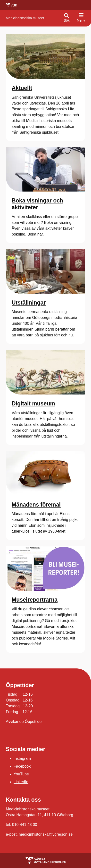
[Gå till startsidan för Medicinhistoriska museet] (25, 18)
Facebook (22, 766)
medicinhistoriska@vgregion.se (46, 834)
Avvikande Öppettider (24, 722)
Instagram (22, 758)
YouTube (21, 774)
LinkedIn (21, 782)
